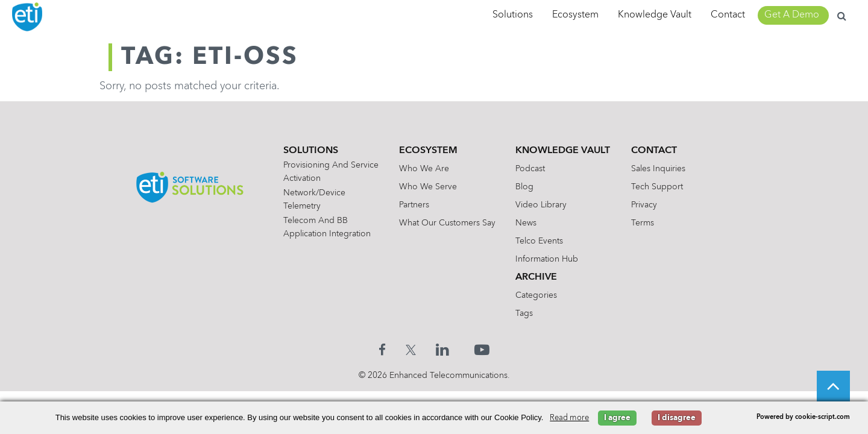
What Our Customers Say (445, 223)
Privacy (649, 205)
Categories (538, 295)
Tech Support (662, 187)
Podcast (532, 169)
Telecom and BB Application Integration (321, 227)
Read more (569, 418)
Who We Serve (426, 187)
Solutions (513, 15)
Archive (538, 277)
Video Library (543, 205)
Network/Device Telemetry (308, 200)
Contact (728, 15)
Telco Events (541, 241)
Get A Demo (792, 15)
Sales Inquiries (664, 169)
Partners (412, 205)
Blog (526, 187)
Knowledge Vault (655, 15)
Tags (526, 313)
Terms (648, 223)
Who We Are (422, 169)
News (528, 223)
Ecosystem (575, 15)
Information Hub (549, 259)
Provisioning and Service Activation (325, 172)
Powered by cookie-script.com (803, 417)
